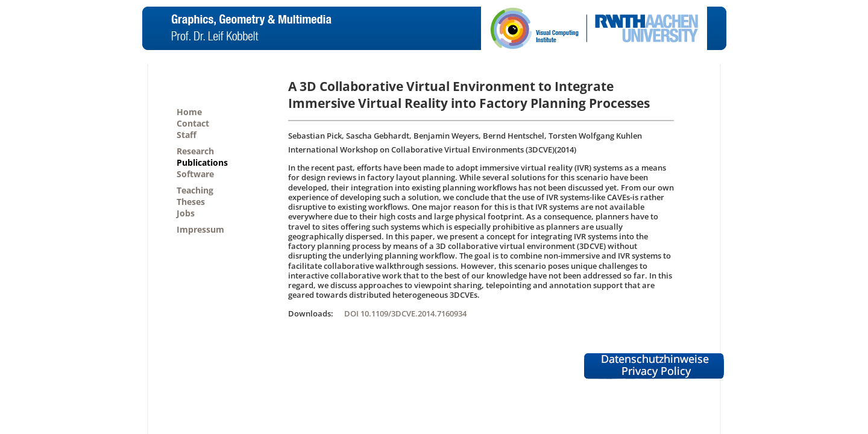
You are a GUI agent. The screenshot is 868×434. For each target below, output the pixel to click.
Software (195, 174)
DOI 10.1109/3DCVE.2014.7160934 (405, 313)
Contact (193, 123)
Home (189, 112)
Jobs (186, 213)
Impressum (200, 229)
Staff (187, 135)
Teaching (195, 190)
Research (195, 151)
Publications (202, 162)
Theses (191, 202)
